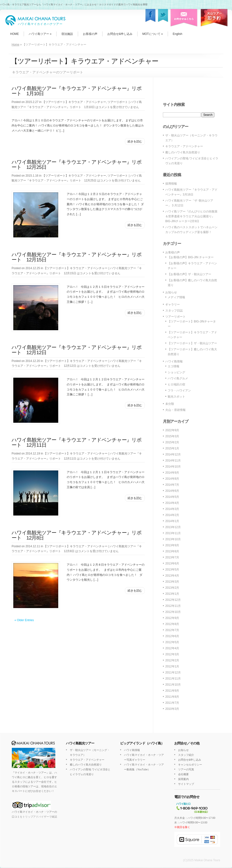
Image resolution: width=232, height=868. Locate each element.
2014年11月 (173, 461)
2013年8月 (172, 551)
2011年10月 (173, 685)
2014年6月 (172, 491)
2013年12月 (173, 527)
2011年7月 (172, 703)
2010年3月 (172, 709)
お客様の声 (90, 34)
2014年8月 (172, 479)
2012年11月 (173, 606)
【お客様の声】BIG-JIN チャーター (191, 257)
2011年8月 (172, 697)
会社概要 (183, 774)
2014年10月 (173, 467)
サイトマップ (186, 784)
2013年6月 (172, 563)
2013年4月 (172, 576)
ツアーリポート (118, 102)
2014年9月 (172, 473)
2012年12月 (173, 600)
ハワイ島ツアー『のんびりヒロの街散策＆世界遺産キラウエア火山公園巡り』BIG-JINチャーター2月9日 (191, 216)
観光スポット (176, 397)
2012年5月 (172, 642)
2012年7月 (172, 630)
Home (15, 45)
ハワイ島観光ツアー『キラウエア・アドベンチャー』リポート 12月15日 (77, 257)
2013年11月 (173, 533)
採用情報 (171, 184)
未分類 (170, 404)
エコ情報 (174, 366)
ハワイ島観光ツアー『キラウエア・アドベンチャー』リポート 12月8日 (77, 535)
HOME (14, 34)
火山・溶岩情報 (175, 410)
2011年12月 (173, 673)
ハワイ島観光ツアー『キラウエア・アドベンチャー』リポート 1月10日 (77, 91)
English (178, 34)
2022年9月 (172, 430)
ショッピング (176, 372)
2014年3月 (172, 509)
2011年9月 (172, 691)
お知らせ (171, 292)
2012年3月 (172, 654)
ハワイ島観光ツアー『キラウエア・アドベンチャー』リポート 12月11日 (77, 442)
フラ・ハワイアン (179, 391)
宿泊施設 (67, 34)
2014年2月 (172, 515)
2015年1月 (172, 448)
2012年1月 (172, 666)
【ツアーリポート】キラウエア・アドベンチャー (74, 102)
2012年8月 (172, 624)
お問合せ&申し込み (120, 34)
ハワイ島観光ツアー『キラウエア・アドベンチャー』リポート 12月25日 (77, 164)
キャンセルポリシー (190, 765)
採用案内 (183, 779)
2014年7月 (172, 485)
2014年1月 (172, 521)
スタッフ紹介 (186, 755)
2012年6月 (172, 636)
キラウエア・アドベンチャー (184, 146)
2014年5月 (172, 497)
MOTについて (153, 34)
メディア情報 (176, 297)
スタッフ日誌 (174, 311)
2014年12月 (173, 454)
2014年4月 (172, 503)
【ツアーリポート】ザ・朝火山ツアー (192, 343)
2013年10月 (173, 539)
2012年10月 (173, 612)
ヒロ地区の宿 (176, 384)
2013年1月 (172, 594)
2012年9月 (172, 618)
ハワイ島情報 (174, 361)
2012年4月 (172, 648)
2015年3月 (172, 436)
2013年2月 (172, 588)
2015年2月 (172, 442)
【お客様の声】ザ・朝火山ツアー (189, 274)
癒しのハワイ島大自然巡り (183, 152)
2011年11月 (173, 679)
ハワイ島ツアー (40, 34)
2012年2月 (172, 660)
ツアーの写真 (186, 769)
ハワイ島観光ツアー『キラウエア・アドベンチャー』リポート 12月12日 (77, 350)
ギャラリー (173, 305)
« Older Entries (24, 620)
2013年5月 (172, 570)
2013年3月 (172, 582)
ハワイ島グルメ (178, 378)
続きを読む (135, 141)
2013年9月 (172, 545)
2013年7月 (172, 557)
